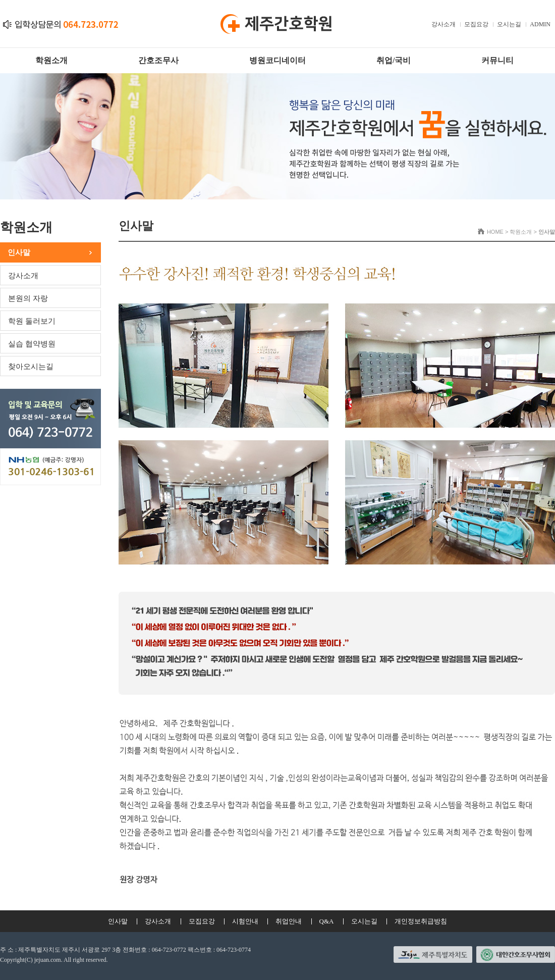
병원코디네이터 (277, 60)
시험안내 (245, 921)
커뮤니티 (497, 60)
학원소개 (51, 60)
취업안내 (289, 921)
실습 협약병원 (32, 344)
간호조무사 (158, 60)
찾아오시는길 (31, 367)
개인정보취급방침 (421, 921)
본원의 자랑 (28, 298)
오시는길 (509, 24)
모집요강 (476, 24)
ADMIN (540, 24)
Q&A (327, 921)
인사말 (19, 252)
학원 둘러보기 (32, 321)
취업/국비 (394, 60)
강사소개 (443, 24)
